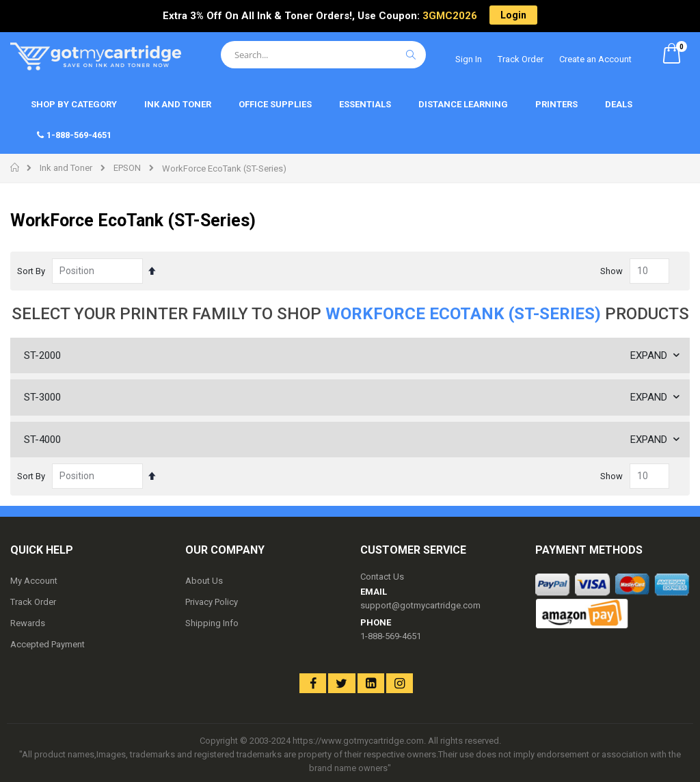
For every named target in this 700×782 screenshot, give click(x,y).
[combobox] (323, 55)
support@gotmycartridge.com (420, 605)
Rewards (28, 623)
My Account (34, 581)
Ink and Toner (66, 168)
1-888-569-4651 (391, 636)
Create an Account (595, 59)
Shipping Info (212, 623)
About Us (204, 581)
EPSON (127, 168)
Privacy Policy (212, 602)
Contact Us (382, 577)
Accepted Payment (48, 644)
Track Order (521, 59)
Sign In (469, 59)
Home (15, 167)
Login (513, 15)
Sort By (31, 271)
